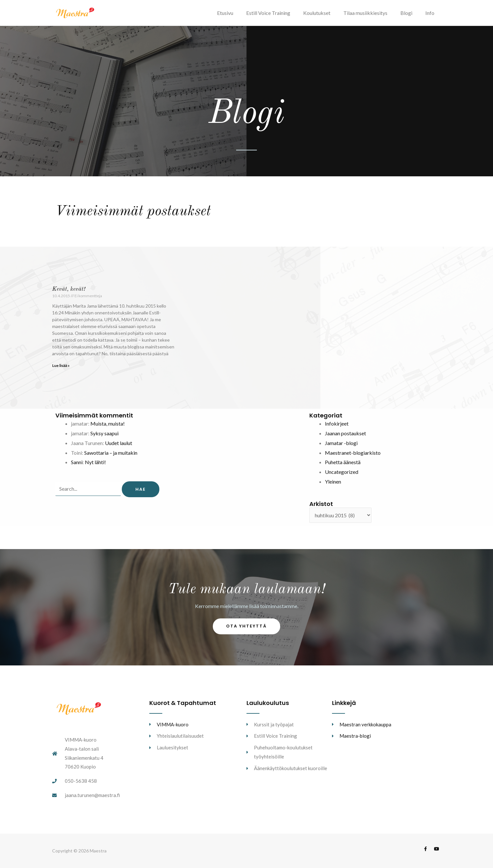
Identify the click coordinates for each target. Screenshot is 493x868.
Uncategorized (342, 472)
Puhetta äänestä (343, 462)
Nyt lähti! (95, 462)
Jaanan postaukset (345, 433)
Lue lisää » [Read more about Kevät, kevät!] (61, 365)
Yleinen (333, 481)
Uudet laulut (119, 443)
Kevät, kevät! (69, 289)
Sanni (77, 462)
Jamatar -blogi (341, 443)
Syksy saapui (104, 433)
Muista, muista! (108, 423)
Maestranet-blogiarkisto (353, 453)
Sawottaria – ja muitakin (111, 453)
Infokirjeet (337, 423)
